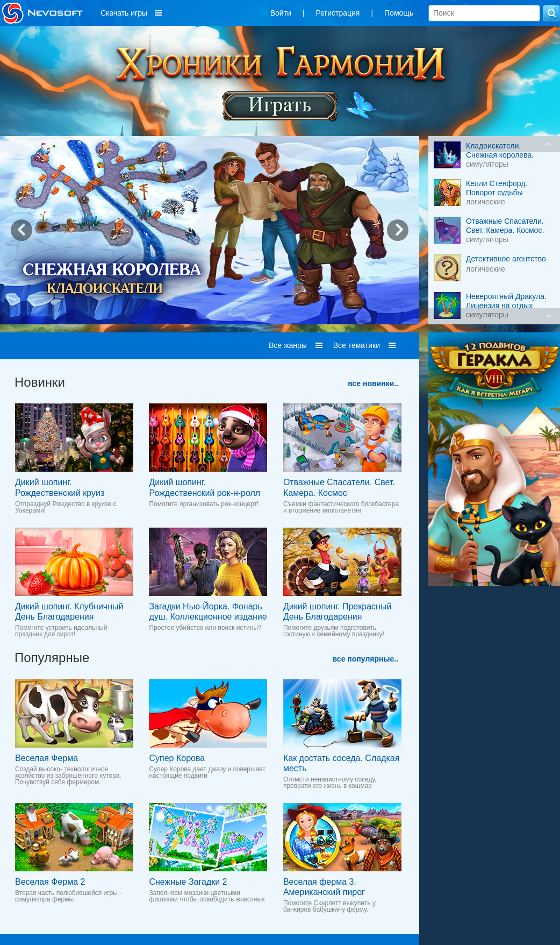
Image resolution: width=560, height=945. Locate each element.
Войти (281, 13)
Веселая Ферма (46, 758)
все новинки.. (373, 383)
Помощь (399, 13)
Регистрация (338, 13)
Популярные (52, 658)
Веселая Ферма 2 (50, 882)
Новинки (40, 382)
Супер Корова (177, 758)
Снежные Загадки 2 (188, 882)
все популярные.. (365, 659)
